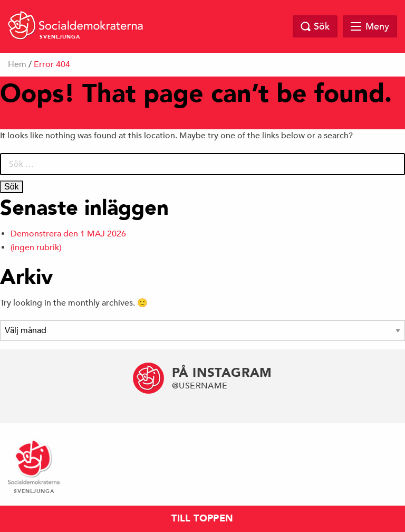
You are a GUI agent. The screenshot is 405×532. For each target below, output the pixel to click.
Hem (17, 64)
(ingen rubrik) (36, 248)
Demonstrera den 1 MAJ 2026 (68, 234)
